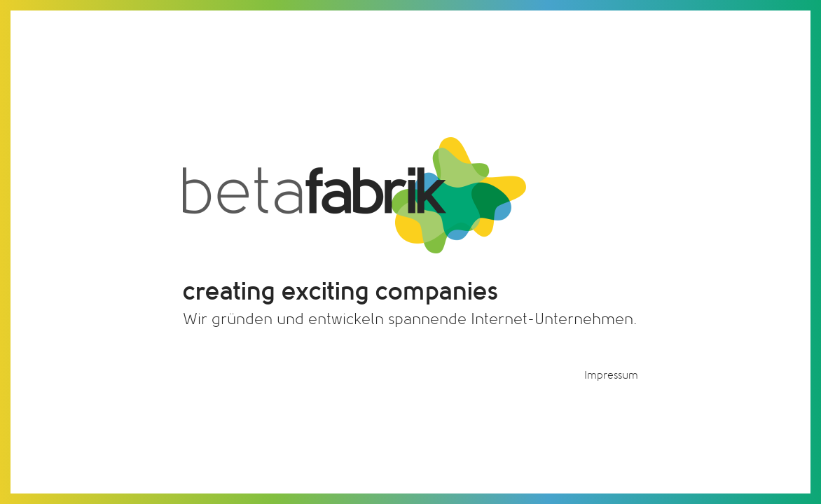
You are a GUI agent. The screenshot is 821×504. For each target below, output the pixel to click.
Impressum (611, 375)
